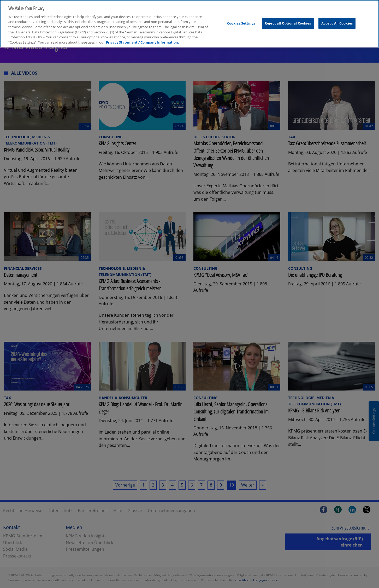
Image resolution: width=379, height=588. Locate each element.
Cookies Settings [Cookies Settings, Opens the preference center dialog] (241, 20)
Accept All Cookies (337, 20)
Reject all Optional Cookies (288, 20)
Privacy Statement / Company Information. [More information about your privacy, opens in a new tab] (143, 38)
